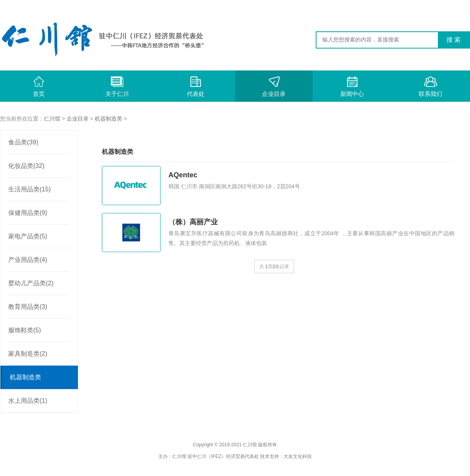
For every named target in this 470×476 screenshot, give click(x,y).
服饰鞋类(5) (25, 330)
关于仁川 (117, 87)
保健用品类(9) (28, 213)
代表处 (196, 87)
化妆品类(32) (26, 166)
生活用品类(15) (29, 189)
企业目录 (274, 87)
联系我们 (430, 87)
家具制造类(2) (28, 354)
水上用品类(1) (28, 401)
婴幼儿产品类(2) (31, 283)
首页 (39, 87)
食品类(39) (23, 142)
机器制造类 (108, 119)
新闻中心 (352, 87)
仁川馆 (52, 119)
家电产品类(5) (28, 236)
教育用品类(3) (28, 307)
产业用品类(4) (28, 260)
